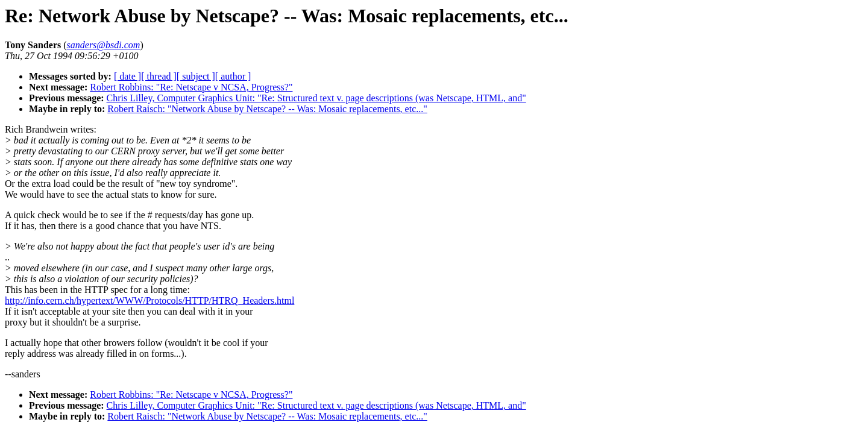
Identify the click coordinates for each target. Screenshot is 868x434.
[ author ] (233, 76)
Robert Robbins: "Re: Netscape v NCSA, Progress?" (191, 87)
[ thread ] (159, 76)
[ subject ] (196, 76)
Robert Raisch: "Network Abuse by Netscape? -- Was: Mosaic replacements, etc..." (267, 109)
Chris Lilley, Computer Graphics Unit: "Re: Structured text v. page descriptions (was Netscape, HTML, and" (316, 98)
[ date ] (127, 76)
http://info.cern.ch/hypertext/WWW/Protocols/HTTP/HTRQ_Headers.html (149, 300)
